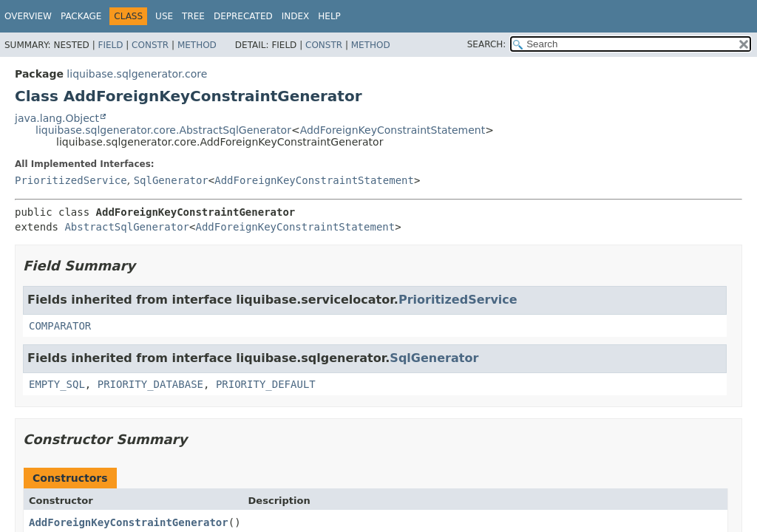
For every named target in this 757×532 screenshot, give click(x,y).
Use (164, 16)
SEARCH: (487, 44)
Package (81, 16)
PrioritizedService (71, 180)
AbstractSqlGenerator (127, 227)
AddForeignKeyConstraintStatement (393, 130)
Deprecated (243, 16)
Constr (150, 45)
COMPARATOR (60, 326)
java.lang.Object (57, 118)
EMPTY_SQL (57, 384)
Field (110, 45)
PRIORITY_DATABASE (150, 384)
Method (197, 45)
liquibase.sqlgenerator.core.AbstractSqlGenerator (163, 130)
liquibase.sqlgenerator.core (137, 74)
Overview (28, 16)
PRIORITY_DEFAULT (266, 384)
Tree (193, 16)
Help (329, 16)
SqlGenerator (171, 180)
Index (296, 16)
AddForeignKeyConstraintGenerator (129, 522)
